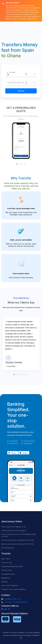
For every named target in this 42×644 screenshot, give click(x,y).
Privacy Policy (7, 570)
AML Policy (6, 559)
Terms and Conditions (10, 585)
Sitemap (4, 582)
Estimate (21, 91)
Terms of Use (7, 563)
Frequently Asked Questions (12, 566)
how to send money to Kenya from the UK (17, 544)
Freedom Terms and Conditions (13, 589)
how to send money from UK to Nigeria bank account (18, 535)
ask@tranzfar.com (13, 599)
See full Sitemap (8, 548)
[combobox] (32, 74)
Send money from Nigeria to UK (14, 527)
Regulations (6, 578)
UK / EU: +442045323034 (16, 602)
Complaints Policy (8, 574)
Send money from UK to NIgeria (14, 530)
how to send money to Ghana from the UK (18, 540)
